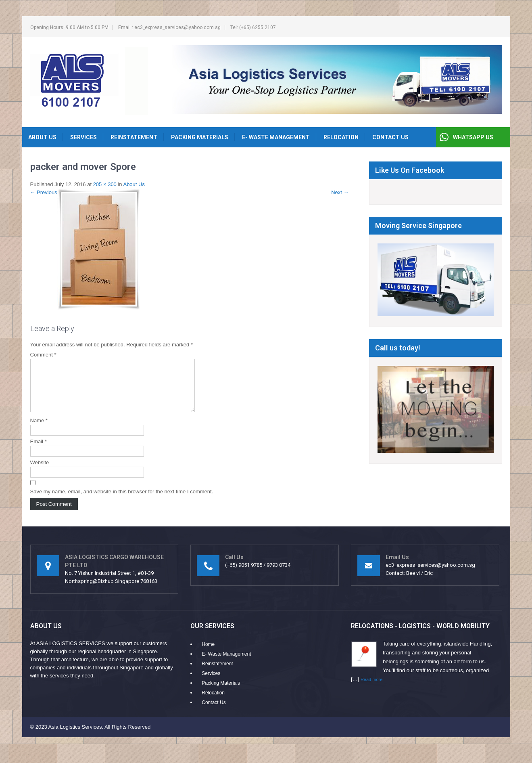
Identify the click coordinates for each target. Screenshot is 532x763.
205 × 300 (105, 184)
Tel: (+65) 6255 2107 (253, 27)
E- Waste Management (276, 137)
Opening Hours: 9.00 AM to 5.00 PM (69, 27)
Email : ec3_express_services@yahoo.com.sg (169, 27)
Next (340, 192)
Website (40, 472)
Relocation (341, 137)
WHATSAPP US (473, 137)
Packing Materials (200, 137)
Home (208, 654)
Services (83, 137)
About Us (42, 137)
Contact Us (390, 137)
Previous (44, 192)
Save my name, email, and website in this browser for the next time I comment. (122, 501)
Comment (43, 355)
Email (39, 451)
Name (39, 430)
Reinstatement (134, 137)
